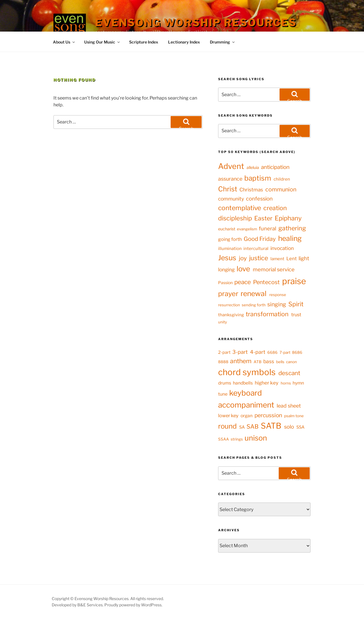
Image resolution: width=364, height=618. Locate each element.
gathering (292, 228)
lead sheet (289, 406)
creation (275, 208)
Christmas (251, 190)
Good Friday (260, 239)
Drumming (223, 42)
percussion (268, 415)
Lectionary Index (184, 42)
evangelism (247, 229)
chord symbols (247, 372)
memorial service (274, 269)
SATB (271, 426)
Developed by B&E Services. (78, 605)
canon (291, 362)
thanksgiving (231, 315)
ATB (258, 362)
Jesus (227, 258)
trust (296, 315)
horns (286, 383)
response (278, 295)
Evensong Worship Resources (196, 22)
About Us (64, 42)
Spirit (296, 304)
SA (242, 427)
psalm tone (294, 416)
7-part (285, 352)
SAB (253, 426)
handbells (243, 383)
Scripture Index (144, 42)
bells (280, 362)
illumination (230, 249)
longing (226, 269)
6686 (272, 352)
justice (259, 258)
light (304, 258)
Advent (231, 166)
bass (269, 361)
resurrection (229, 305)
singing (277, 304)
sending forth (254, 305)
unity (223, 322)
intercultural (256, 249)
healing (290, 238)
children (282, 179)
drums (225, 383)
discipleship (235, 218)
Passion (225, 283)
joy (243, 258)
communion (281, 189)
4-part (258, 352)
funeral (267, 229)
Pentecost (266, 282)
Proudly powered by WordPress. (133, 605)
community (231, 199)
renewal (254, 294)
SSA (300, 427)
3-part (240, 352)
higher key (267, 383)
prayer (228, 294)
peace (243, 282)
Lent (291, 259)
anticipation (275, 167)
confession (259, 199)
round (227, 426)
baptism (258, 178)
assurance (230, 179)
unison (256, 438)
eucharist (227, 229)
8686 (297, 352)
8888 (223, 362)
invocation (282, 248)
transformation (267, 314)
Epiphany (288, 218)
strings (237, 439)
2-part (224, 352)
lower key (228, 416)
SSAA (224, 439)
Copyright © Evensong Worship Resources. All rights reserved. (108, 599)
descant (289, 373)
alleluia (253, 167)
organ (247, 416)
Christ (228, 189)
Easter (263, 218)
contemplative (240, 208)
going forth (230, 239)
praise (294, 281)
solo (289, 427)
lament (277, 259)
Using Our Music (102, 42)
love (243, 269)
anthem (241, 361)
